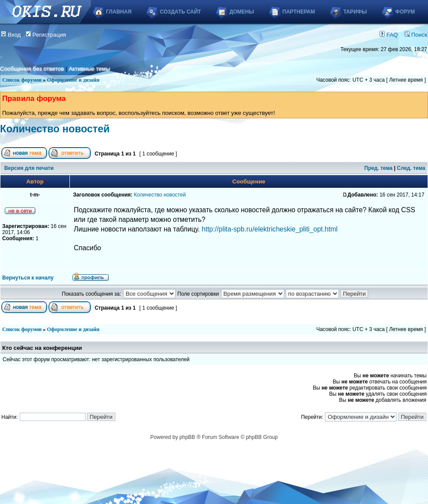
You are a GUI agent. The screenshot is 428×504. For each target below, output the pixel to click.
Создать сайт (180, 12)
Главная (119, 12)
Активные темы (89, 69)
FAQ (389, 35)
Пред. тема (378, 168)
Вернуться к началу (28, 278)
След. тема (411, 168)
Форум (405, 12)
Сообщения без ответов (32, 69)
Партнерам (299, 12)
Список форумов (22, 80)
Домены (242, 12)
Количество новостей (55, 129)
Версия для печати (29, 168)
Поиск (416, 35)
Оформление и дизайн (73, 80)
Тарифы (355, 12)
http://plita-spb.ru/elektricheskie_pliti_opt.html (270, 229)
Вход (11, 35)
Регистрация (46, 35)
